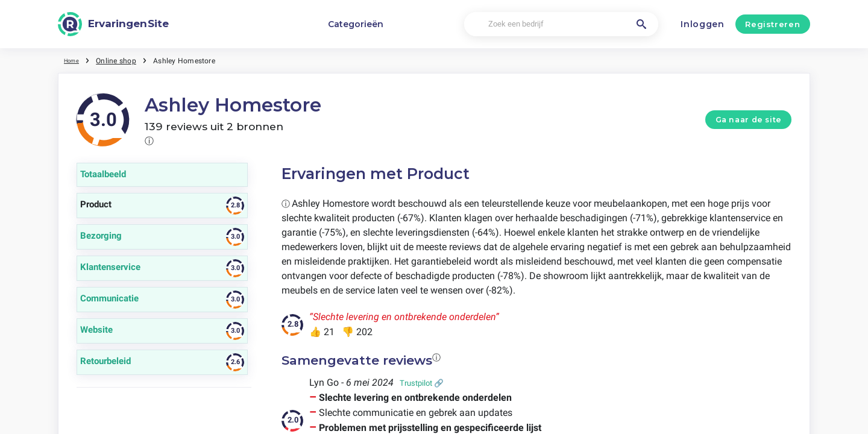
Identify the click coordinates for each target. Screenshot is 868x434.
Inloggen (703, 24)
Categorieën (356, 24)
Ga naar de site (749, 120)
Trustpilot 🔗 (422, 383)
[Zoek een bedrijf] (561, 24)
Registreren (772, 24)
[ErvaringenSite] (113, 24)
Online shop (121, 60)
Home (74, 60)
